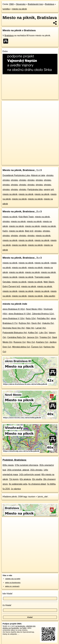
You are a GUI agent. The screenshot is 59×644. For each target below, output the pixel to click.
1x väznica (16, 489)
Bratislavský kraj (35, 4)
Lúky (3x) (43, 333)
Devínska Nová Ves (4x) (14, 328)
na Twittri (23, 628)
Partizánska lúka (35, 190)
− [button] (6, 109)
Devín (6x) (36, 323)
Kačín (5, 231)
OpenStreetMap (21, 161)
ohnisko (50, 175)
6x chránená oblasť (37, 484)
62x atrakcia (25, 479)
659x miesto (8, 465)
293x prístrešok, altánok (18, 470)
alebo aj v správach (12, 586)
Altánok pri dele (38, 175)
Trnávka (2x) (45, 337)
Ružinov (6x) (24, 323)
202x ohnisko (36, 470)
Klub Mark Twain (26, 217)
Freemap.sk (34, 161)
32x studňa (37, 479)
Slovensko (21, 4)
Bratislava (50, 4)
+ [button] (6, 105)
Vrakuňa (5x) (48, 323)
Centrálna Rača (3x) (16, 337)
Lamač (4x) (41, 328)
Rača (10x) (31, 318)
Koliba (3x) (33, 333)
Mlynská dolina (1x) (21, 347)
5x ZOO (6, 489)
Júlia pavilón (49, 296)
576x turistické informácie (27, 465)
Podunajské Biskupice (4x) (15, 333)
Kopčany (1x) (42, 342)
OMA (11, 4)
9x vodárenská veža (18, 484)
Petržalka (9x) (43, 318)
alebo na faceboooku (13, 583)
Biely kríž (29, 231)
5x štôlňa (51, 484)
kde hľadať (8, 594)
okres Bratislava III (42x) (14, 309)
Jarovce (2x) (33, 337)
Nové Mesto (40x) (34, 309)
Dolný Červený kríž (11, 286)
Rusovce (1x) (19, 342)
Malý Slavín (49, 282)
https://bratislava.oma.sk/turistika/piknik (16, 163)
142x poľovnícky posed (30, 475)
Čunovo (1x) (37, 347)
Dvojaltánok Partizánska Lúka (16, 175)
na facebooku (20, 626)
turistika (6, 9)
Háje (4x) (30, 328)
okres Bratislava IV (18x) (20, 314)
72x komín (14, 479)
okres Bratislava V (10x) (14, 318)
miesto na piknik (19, 9)
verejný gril (49, 190)
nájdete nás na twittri (13, 579)
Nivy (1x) (31, 342)
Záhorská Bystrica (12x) (43, 314)
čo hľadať (7, 605)
